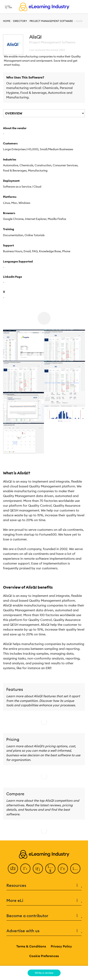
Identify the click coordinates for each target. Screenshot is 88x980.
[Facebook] (13, 869)
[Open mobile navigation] (7, 7)
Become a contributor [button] (44, 916)
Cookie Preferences (44, 956)
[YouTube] (50, 869)
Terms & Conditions (31, 946)
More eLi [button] (44, 901)
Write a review (44, 973)
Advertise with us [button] (44, 931)
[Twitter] (25, 869)
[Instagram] (75, 869)
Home (7, 21)
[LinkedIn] (38, 869)
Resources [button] (44, 886)
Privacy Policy (61, 946)
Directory (20, 21)
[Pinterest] (63, 869)
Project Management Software (51, 21)
